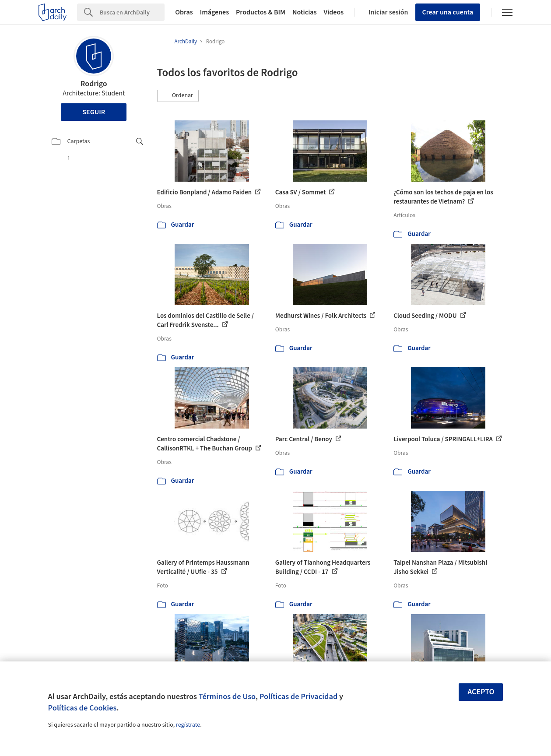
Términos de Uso (227, 696)
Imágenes (214, 12)
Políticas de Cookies (82, 708)
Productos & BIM (261, 12)
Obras (184, 12)
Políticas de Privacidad (299, 696)
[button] (178, 96)
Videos (334, 12)
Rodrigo (94, 84)
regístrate (188, 725)
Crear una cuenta (448, 12)
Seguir (94, 112)
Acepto (481, 692)
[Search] (132, 12)
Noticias (305, 12)
